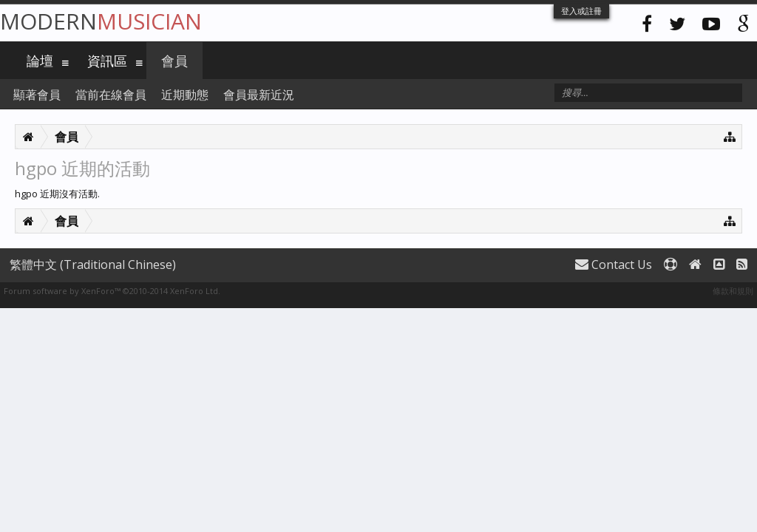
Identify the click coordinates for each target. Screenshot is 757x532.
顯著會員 (37, 95)
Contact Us (614, 265)
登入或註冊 (581, 11)
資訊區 (107, 61)
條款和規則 (733, 291)
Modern (101, 21)
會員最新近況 (259, 95)
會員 (174, 61)
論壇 (40, 61)
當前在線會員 (111, 95)
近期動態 (185, 95)
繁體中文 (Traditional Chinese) (93, 265)
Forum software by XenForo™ (112, 291)
